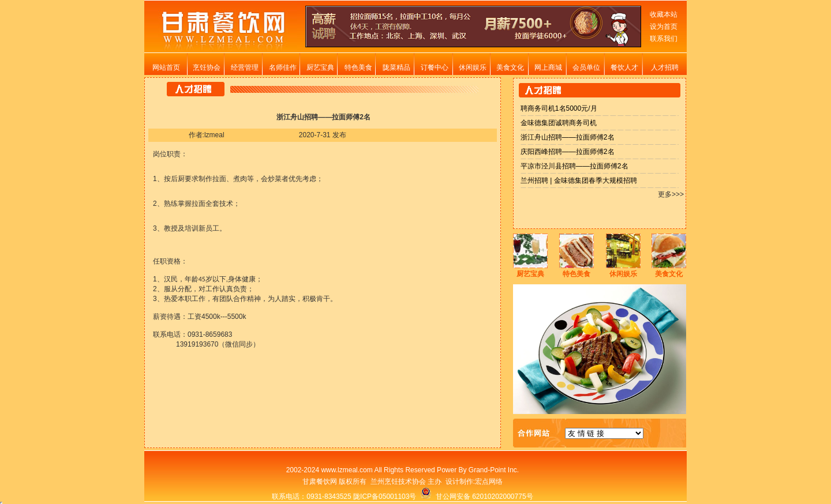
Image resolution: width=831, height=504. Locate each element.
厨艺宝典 (320, 67)
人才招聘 (665, 67)
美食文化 (510, 67)
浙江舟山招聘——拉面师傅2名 (568, 137)
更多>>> (671, 194)
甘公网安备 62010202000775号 (476, 497)
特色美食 (358, 67)
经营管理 (245, 67)
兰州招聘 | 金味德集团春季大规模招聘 (579, 180)
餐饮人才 (624, 67)
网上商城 (548, 67)
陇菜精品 (396, 67)
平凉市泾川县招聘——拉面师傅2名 (574, 166)
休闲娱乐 (473, 67)
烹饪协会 (207, 67)
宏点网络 (489, 482)
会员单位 (586, 67)
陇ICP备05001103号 (385, 497)
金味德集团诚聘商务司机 (559, 123)
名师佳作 (283, 67)
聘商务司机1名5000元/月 (559, 108)
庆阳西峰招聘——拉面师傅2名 (568, 152)
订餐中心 (435, 67)
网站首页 (166, 67)
